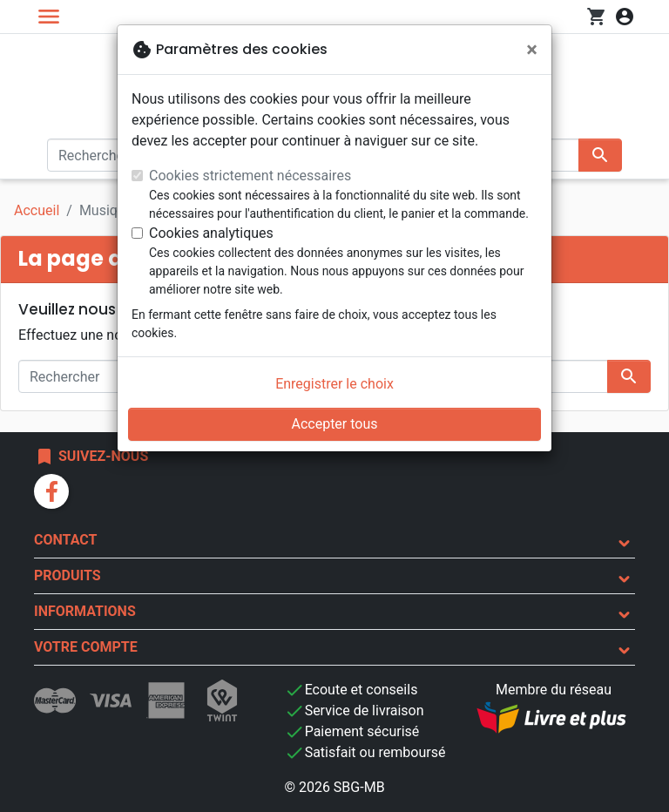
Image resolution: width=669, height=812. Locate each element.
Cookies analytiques (211, 233)
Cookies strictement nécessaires (250, 176)
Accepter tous (334, 424)
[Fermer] (532, 50)
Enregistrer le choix (334, 384)
